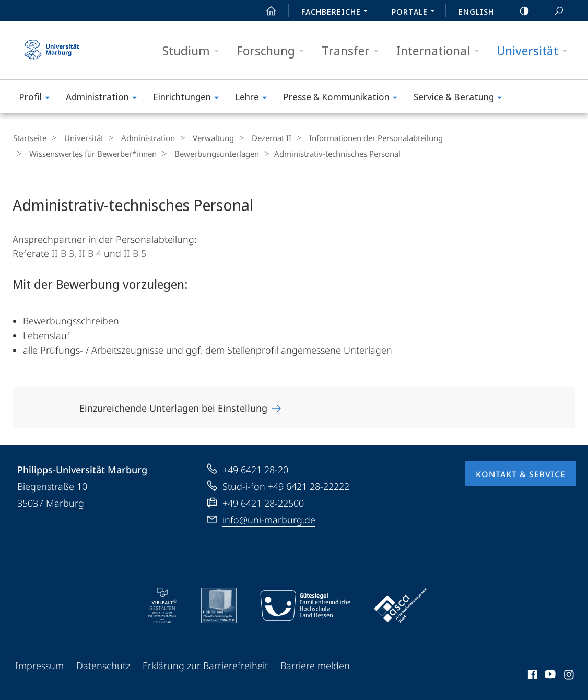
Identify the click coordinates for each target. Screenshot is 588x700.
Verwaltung (200, 138)
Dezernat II (254, 138)
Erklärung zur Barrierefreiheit (205, 664)
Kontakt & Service (521, 473)
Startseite (29, 138)
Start (265, 11)
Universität (535, 51)
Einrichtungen (189, 98)
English (476, 11)
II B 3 (63, 252)
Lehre (254, 98)
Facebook (531, 675)
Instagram (569, 675)
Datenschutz (103, 664)
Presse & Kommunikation (344, 98)
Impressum (39, 664)
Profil (38, 98)
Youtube (549, 675)
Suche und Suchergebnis (553, 11)
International (441, 51)
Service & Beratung (461, 98)
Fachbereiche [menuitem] (337, 13)
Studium (194, 51)
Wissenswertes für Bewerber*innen (499, 138)
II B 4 (90, 252)
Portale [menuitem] (416, 13)
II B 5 (135, 252)
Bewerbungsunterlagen (68, 153)
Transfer (354, 51)
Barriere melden (315, 664)
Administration (105, 98)
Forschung (274, 51)
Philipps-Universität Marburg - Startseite (52, 50)
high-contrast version (519, 11)
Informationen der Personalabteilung (355, 138)
